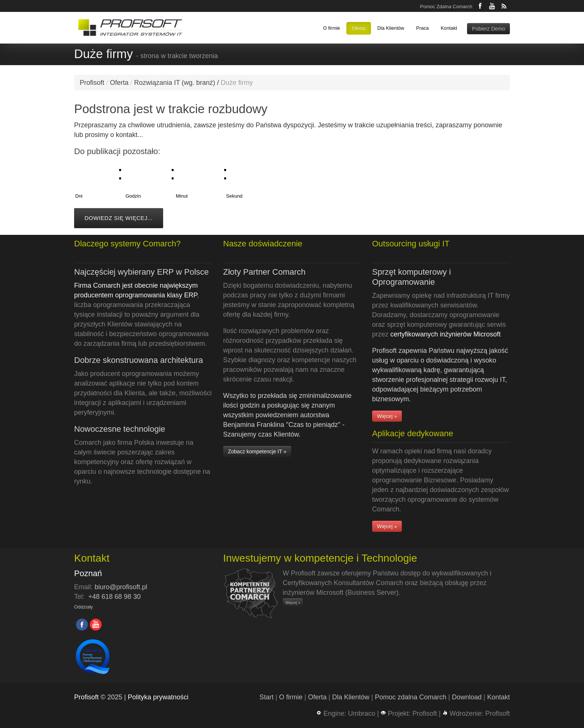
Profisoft (92, 83)
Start (267, 697)
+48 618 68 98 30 (115, 597)
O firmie (331, 28)
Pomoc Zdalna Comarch (446, 7)
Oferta (359, 28)
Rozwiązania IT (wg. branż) (175, 83)
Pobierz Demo (488, 29)
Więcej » (387, 416)
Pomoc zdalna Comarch (410, 697)
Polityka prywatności (158, 697)
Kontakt (449, 28)
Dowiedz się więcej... (119, 218)
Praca (422, 28)
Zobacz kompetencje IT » (257, 451)
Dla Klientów (391, 28)
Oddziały (84, 607)
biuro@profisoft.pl (121, 587)
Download (467, 697)
